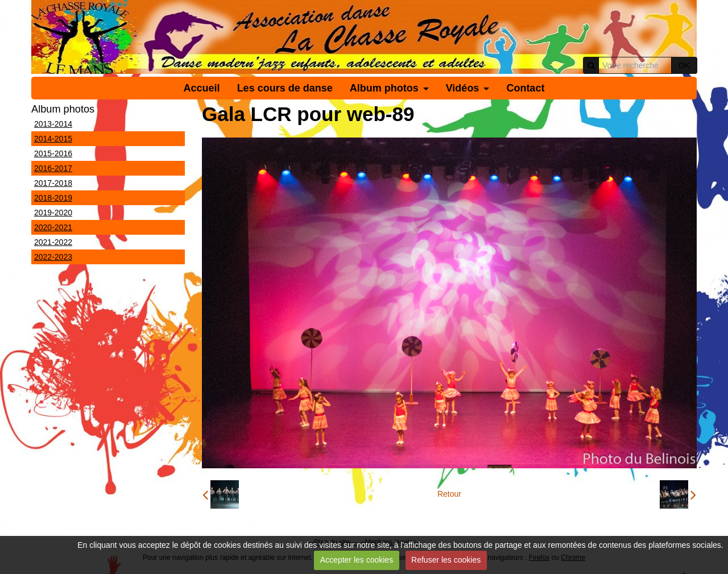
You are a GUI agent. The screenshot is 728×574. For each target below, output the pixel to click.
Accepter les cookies (357, 560)
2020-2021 (53, 227)
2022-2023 (53, 257)
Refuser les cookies (446, 560)
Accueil (202, 88)
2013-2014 (53, 124)
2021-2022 (53, 242)
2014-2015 (53, 139)
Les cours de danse (285, 88)
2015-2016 (53, 153)
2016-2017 (53, 168)
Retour (449, 494)
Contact (525, 88)
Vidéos (463, 88)
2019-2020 (53, 213)
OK (684, 65)
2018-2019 (53, 198)
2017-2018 (53, 183)
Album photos (384, 88)
